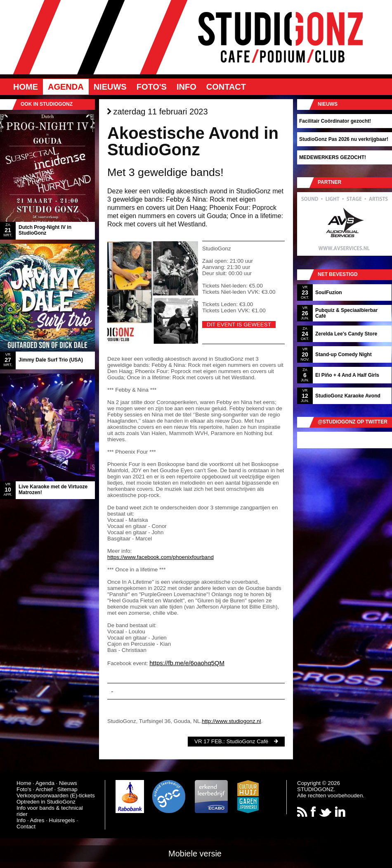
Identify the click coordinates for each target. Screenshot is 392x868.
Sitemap (67, 789)
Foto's (152, 87)
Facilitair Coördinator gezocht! (335, 121)
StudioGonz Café (248, 741)
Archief (44, 789)
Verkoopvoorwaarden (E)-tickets (56, 795)
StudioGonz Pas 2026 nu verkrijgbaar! (344, 139)
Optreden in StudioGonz (46, 802)
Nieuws (110, 87)
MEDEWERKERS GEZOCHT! (333, 157)
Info (187, 87)
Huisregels (62, 820)
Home (26, 87)
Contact (226, 87)
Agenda (66, 87)
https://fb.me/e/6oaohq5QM (187, 663)
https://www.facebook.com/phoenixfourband (161, 557)
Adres (37, 820)
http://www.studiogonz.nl (231, 721)
